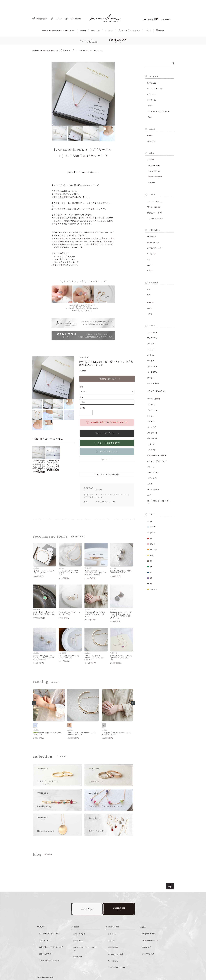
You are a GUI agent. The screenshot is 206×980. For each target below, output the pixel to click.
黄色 (150, 546)
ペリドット (152, 458)
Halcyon (150, 262)
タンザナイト (152, 424)
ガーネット (152, 369)
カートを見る (150, 10)
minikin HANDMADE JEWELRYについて (58, 21)
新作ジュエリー (153, 74)
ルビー (150, 486)
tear (148, 250)
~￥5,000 (150, 151)
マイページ (165, 11)
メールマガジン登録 (115, 946)
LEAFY (150, 256)
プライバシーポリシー (116, 959)
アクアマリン (152, 329)
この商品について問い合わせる (107, 466)
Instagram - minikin (149, 925)
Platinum (150, 293)
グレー (151, 524)
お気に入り (107, 451)
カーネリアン (152, 363)
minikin (83, 21)
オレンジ (152, 541)
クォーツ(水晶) (153, 374)
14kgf (149, 299)
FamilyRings (152, 245)
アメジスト (152, 335)
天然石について (45, 932)
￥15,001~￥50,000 (154, 162)
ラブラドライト (153, 480)
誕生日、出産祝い (154, 198)
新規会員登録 (40, 10)
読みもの (160, 21)
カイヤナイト (152, 357)
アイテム (109, 21)
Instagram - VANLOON (150, 932)
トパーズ (151, 435)
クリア (151, 518)
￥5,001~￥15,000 (154, 156)
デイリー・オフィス (155, 192)
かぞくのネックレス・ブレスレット (85, 940)
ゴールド (152, 580)
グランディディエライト (157, 382)
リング (150, 97)
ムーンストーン (153, 463)
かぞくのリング (79, 925)
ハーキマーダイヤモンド (157, 452)
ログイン (56, 10)
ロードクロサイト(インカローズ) (159, 493)
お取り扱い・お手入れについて (51, 938)
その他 (150, 108)
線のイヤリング (153, 233)
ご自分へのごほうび (155, 209)
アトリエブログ (148, 945)
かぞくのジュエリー (155, 239)
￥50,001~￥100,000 (155, 168)
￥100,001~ (151, 173)
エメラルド (152, 340)
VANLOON (95, 21)
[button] (34, 694)
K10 (149, 286)
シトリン (151, 407)
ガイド (148, 21)
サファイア (152, 395)
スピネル (151, 412)
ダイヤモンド (152, 429)
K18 (149, 280)
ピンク (151, 535)
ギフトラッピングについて (49, 925)
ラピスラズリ (152, 469)
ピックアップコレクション (129, 21)
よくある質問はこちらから (49, 952)
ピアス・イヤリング (155, 80)
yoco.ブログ (146, 938)
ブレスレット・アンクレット (158, 102)
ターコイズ (152, 418)
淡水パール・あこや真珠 (157, 446)
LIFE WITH (151, 228)
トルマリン (152, 441)
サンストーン (152, 401)
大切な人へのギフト (155, 204)
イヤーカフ (152, 85)
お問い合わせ (73, 10)
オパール (151, 346)
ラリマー (151, 475)
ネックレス (99, 41)
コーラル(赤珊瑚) (154, 390)
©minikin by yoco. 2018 (45, 969)
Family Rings (78, 932)
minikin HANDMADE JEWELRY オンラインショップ (53, 41)
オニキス (151, 352)
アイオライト (152, 323)
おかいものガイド (46, 945)
